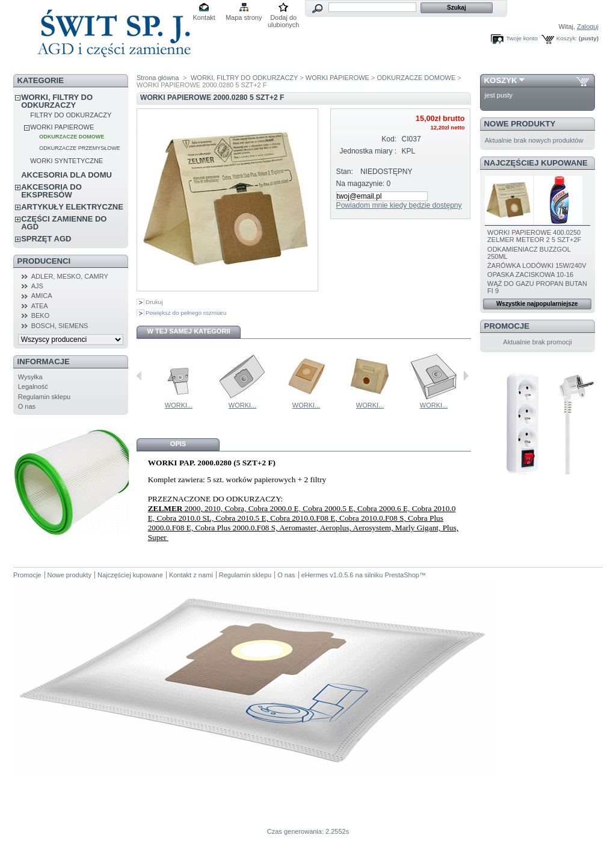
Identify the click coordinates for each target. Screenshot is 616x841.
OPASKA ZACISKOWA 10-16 (530, 275)
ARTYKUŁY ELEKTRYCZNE (72, 207)
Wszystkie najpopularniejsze (537, 304)
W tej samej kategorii (189, 331)
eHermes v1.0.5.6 (328, 575)
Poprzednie (139, 376)
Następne (466, 376)
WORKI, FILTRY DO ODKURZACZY (57, 101)
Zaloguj (588, 26)
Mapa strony (244, 17)
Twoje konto (522, 38)
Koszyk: (567, 38)
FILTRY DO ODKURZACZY (71, 115)
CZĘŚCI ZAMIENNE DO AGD (64, 223)
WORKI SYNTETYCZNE (66, 161)
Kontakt (204, 17)
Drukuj (154, 302)
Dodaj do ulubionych (284, 18)
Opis (178, 444)
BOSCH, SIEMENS (60, 326)
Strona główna (158, 78)
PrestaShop (402, 575)
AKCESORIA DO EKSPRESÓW (51, 191)
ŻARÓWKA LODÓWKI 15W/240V (537, 265)
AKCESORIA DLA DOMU (66, 175)
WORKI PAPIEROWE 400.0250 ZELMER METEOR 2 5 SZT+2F (534, 236)
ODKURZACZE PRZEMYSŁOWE (80, 148)
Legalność (33, 386)
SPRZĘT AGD (46, 239)
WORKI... (168, 405)
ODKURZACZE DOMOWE (72, 137)
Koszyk (501, 80)
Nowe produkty (520, 124)
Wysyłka (30, 377)
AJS (37, 286)
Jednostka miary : (368, 151)
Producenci (44, 261)
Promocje (507, 326)
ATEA (40, 306)
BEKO (41, 315)
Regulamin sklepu (44, 397)
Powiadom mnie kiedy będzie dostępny (399, 205)
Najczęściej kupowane (536, 163)
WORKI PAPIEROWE (62, 127)
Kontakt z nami (191, 575)
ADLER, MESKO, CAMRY (70, 276)
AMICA (42, 296)
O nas (27, 406)
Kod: (389, 139)
